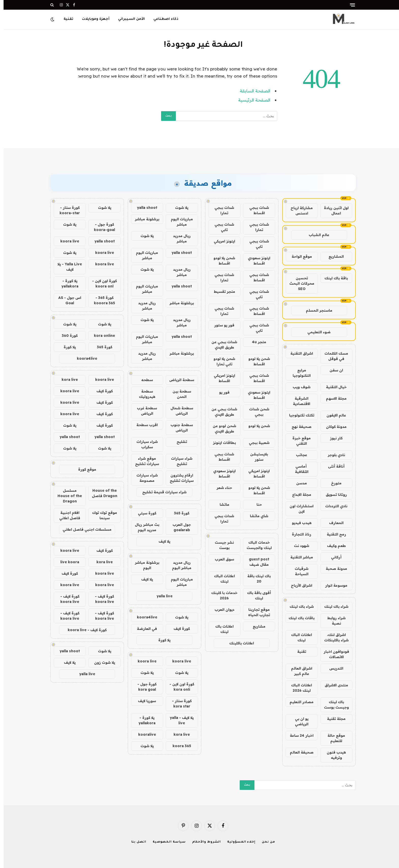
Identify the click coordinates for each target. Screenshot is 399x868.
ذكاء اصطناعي (162, 19)
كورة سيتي (144, 513)
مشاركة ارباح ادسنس (298, 211)
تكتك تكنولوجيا (298, 415)
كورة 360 (66, 336)
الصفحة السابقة (251, 91)
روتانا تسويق (333, 495)
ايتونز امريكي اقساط (221, 378)
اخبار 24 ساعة (298, 735)
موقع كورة (84, 469)
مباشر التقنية (298, 557)
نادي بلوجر (333, 455)
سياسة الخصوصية (166, 842)
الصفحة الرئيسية (251, 100)
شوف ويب (298, 387)
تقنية (65, 19)
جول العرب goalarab (178, 527)
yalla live (161, 596)
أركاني (333, 557)
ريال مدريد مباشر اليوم (178, 565)
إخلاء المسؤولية (238, 842)
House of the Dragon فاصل (101, 493)
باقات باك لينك (298, 618)
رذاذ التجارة (298, 534)
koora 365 (178, 746)
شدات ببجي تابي (221, 227)
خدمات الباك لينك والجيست (256, 545)
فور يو (221, 392)
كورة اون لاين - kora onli (178, 687)
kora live (178, 734)
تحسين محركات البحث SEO (298, 283)
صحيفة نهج (298, 427)
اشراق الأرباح (298, 585)
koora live (178, 661)
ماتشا (221, 504)
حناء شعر (221, 488)
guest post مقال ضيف (255, 562)
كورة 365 (178, 513)
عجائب (298, 455)
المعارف (333, 523)
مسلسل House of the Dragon (66, 496)
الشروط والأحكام (203, 842)
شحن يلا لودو (256, 426)
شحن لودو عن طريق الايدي (221, 429)
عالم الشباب (315, 235)
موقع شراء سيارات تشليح (144, 461)
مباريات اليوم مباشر (178, 222)
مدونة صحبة (333, 569)
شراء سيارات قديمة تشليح (161, 492)
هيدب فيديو (298, 523)
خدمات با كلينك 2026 (221, 595)
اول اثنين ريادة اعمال (333, 211)
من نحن (265, 842)
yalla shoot (144, 208)
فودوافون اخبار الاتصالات (333, 654)
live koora (66, 562)
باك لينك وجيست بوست (333, 705)
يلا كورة (161, 640)
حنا (256, 504)
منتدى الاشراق (333, 685)
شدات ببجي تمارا (221, 210)
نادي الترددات (333, 506)
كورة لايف (178, 629)
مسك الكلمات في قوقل (333, 356)
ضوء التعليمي (315, 332)
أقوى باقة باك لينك (255, 595)
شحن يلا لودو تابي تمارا (221, 361)
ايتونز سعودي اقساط (255, 261)
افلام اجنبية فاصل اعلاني (66, 515)
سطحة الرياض (178, 380)
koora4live (144, 617)
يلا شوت (178, 208)
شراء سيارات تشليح (178, 461)
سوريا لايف (143, 701)
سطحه (144, 380)
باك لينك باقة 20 (255, 579)
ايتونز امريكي (221, 241)
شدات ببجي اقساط (256, 210)
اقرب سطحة (144, 425)
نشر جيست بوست (221, 545)
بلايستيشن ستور (255, 457)
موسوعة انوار (333, 585)
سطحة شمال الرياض (178, 411)
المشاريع (333, 256)
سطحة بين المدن (178, 394)
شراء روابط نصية (333, 621)
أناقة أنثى (333, 466)
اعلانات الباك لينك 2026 (298, 688)
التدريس (333, 668)
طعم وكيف (333, 546)
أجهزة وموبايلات (92, 19)
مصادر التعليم (298, 702)
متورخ (333, 483)
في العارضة (143, 629)
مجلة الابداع (298, 495)
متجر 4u (255, 342)
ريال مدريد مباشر (178, 238)
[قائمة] (349, 5)
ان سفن (333, 370)
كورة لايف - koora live (101, 599)
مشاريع (255, 626)
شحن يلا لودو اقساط (221, 261)
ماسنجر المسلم (316, 310)
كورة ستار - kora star (178, 704)
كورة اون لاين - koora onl (101, 284)
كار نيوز (333, 438)
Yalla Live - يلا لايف (66, 267)
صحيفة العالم (298, 752)
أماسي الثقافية (298, 469)
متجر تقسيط (221, 292)
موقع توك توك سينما (101, 515)
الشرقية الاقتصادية (298, 401)
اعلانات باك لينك (221, 629)
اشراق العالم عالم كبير (298, 671)
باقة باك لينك (333, 278)
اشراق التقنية (298, 353)
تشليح (178, 442)
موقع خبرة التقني (298, 441)
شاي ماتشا (255, 516)
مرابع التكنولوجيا (298, 373)
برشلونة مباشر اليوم (144, 565)
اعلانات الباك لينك (298, 637)
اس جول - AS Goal (66, 300)
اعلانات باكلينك (238, 643)
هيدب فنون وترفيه (333, 755)
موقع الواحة (298, 256)
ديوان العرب (221, 610)
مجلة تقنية (333, 719)
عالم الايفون (333, 415)
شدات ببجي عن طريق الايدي (221, 345)
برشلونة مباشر (144, 219)
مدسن (298, 483)
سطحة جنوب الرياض (178, 428)
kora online (101, 336)
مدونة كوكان (333, 427)
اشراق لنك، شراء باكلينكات (333, 637)
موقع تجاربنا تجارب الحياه (255, 612)
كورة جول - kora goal (143, 687)
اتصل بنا (135, 842)
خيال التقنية (333, 387)
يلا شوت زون (101, 662)
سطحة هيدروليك (144, 394)
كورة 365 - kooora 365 (101, 300)
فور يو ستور (221, 325)
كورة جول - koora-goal (101, 227)
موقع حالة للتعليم (333, 738)
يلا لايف (161, 541)
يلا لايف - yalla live (178, 720)
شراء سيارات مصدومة (144, 478)
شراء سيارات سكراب (144, 444)
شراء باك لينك (333, 606)
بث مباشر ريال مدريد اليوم (144, 527)
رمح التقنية (333, 534)
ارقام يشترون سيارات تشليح (178, 478)
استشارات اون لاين (298, 509)
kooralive (144, 734)
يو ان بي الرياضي (298, 721)
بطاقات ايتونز (221, 443)
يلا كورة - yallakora (143, 720)
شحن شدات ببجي (256, 412)
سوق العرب (221, 559)
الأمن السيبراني (128, 19)
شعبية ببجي (256, 443)
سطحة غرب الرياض (143, 411)
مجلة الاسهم (333, 398)
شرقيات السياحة (298, 571)
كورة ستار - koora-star (66, 210)
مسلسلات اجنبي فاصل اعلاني (83, 529)
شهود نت (298, 546)
